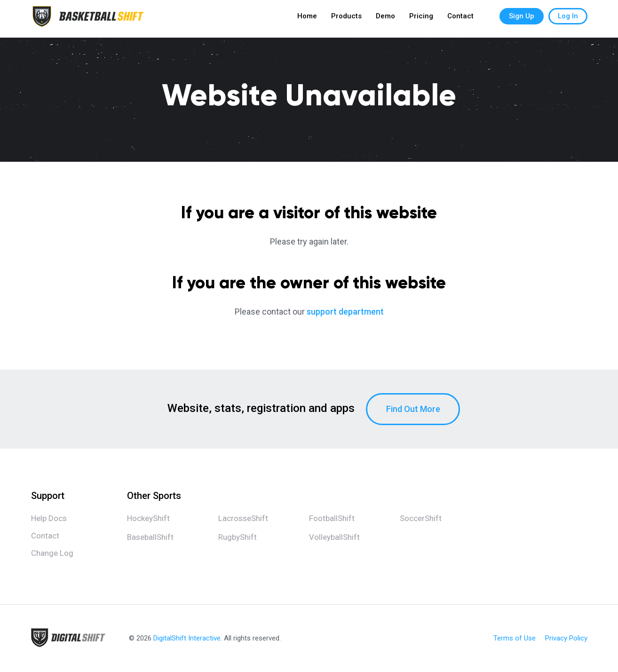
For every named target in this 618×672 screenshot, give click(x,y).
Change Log (52, 553)
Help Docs (49, 518)
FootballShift (332, 518)
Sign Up (522, 19)
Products (346, 19)
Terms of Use (515, 638)
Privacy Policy (566, 638)
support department (345, 312)
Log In (568, 19)
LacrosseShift (243, 518)
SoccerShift (421, 518)
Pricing (421, 19)
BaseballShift (150, 537)
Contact (460, 19)
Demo (385, 19)
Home (307, 19)
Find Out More (413, 409)
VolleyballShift (334, 537)
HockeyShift (148, 518)
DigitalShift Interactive (187, 638)
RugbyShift (238, 537)
